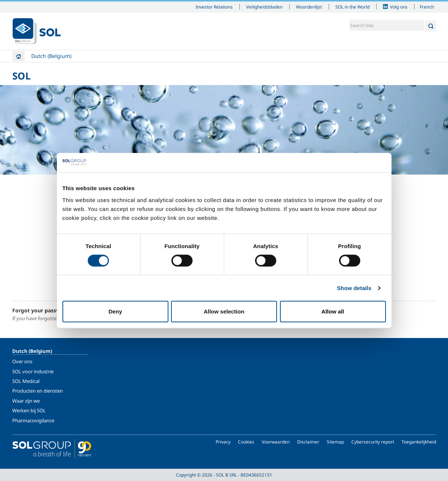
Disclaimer (308, 442)
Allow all (333, 311)
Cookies (246, 442)
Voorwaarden (276, 442)
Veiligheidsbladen (264, 7)
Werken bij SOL (29, 410)
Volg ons (399, 7)
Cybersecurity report (373, 442)
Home (19, 56)
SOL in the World (352, 7)
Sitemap (335, 442)
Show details (354, 288)
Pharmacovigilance (33, 420)
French (427, 7)
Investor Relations (214, 7)
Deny (115, 311)
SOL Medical (26, 381)
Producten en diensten (38, 391)
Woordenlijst (309, 7)
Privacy (223, 442)
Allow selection (224, 311)
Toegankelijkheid (419, 442)
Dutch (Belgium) (51, 56)
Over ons (22, 361)
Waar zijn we (26, 401)
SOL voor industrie (33, 371)
